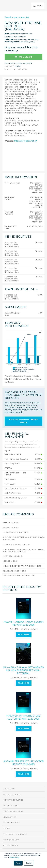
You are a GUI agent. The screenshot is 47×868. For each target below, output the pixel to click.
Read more (24, 635)
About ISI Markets (13, 794)
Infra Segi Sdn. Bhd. (13, 556)
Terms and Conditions (15, 834)
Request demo (11, 806)
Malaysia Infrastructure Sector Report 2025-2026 (23, 717)
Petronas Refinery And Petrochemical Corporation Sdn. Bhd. (23, 550)
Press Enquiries (12, 823)
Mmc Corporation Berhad (16, 544)
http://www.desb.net (25, 141)
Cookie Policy (11, 846)
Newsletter (10, 817)
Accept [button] (18, 863)
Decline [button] (29, 863)
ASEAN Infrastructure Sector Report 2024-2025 (24, 763)
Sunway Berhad (11, 527)
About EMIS (9, 789)
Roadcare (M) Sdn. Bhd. (14, 571)
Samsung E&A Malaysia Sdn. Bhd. (19, 576)
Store (6, 829)
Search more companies (17, 17)
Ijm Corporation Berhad (15, 532)
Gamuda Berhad (11, 522)
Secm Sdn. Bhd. (10, 561)
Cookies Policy (14, 857)
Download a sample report (16, 69)
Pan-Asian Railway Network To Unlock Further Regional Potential (24, 670)
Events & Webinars (13, 811)
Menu (38, 6)
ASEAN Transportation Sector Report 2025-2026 (24, 623)
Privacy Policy (11, 840)
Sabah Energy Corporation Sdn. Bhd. (22, 566)
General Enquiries (13, 800)
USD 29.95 (23, 57)
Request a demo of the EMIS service (23, 421)
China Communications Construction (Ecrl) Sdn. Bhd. (23, 538)
